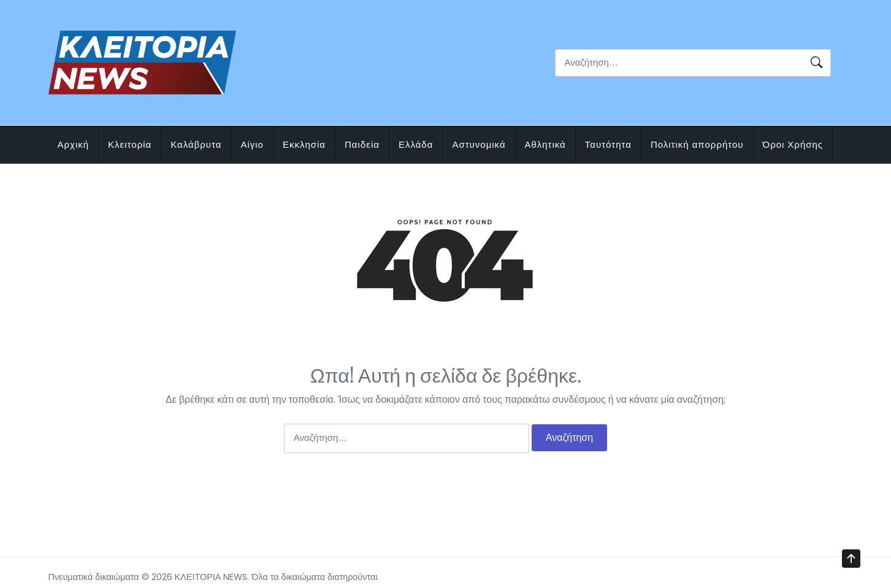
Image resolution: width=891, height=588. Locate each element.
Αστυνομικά (479, 144)
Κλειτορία (130, 144)
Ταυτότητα (608, 144)
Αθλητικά (545, 144)
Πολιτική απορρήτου (697, 144)
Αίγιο (252, 144)
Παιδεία (362, 144)
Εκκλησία (304, 144)
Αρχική (74, 144)
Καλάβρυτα (196, 144)
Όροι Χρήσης (793, 144)
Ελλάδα (416, 144)
